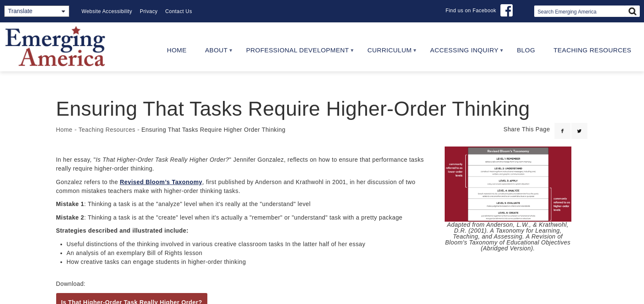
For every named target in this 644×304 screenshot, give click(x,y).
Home (177, 50)
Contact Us (179, 11)
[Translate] (37, 11)
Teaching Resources (592, 50)
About (214, 53)
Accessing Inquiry (462, 53)
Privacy (149, 11)
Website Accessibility (107, 11)
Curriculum (387, 53)
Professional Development (295, 53)
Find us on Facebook (471, 11)
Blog (526, 50)
